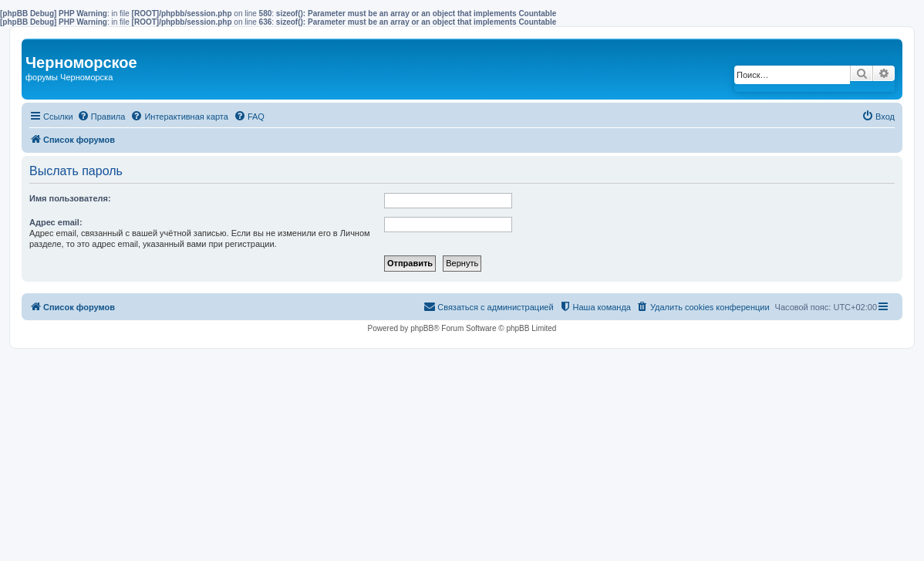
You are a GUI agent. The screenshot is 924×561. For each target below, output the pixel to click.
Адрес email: (56, 222)
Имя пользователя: (70, 198)
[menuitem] (101, 117)
